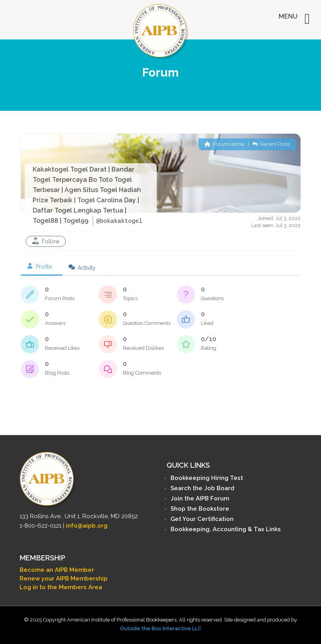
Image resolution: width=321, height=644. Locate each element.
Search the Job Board (202, 488)
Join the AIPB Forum (200, 498)
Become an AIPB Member (57, 570)
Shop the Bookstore (200, 509)
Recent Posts (271, 144)
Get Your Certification (202, 519)
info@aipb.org (87, 526)
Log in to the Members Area (61, 587)
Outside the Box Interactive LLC (161, 628)
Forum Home (224, 144)
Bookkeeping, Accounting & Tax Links (226, 529)
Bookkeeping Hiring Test (207, 478)
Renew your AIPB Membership (64, 579)
